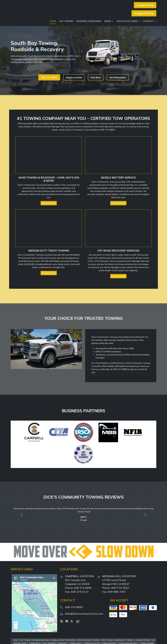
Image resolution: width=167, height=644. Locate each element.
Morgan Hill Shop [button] (144, 13)
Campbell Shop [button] (145, 5)
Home (53, 21)
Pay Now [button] (96, 77)
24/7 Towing (66, 21)
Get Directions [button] (118, 77)
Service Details (49, 203)
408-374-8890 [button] (49, 77)
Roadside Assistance (89, 21)
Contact (150, 21)
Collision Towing (142, 640)
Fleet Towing (107, 640)
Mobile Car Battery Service (64, 640)
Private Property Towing (88, 640)
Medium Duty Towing (124, 640)
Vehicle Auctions (128, 21)
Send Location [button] (74, 77)
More (109, 21)
